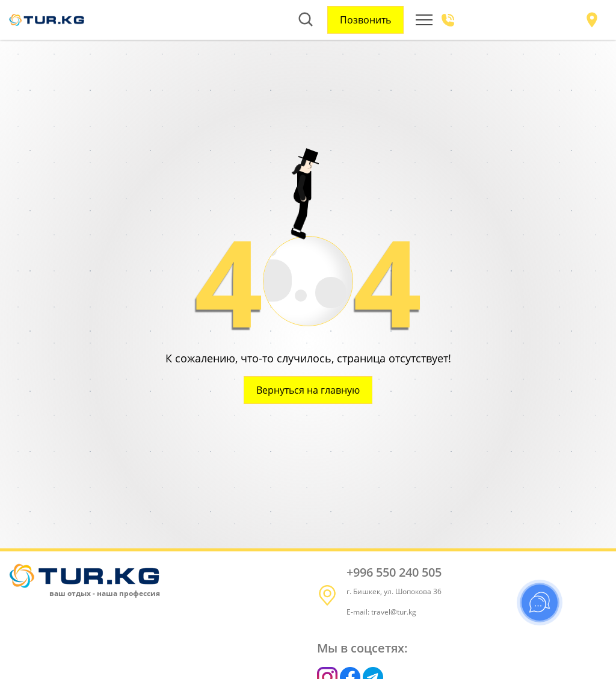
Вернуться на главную (308, 390)
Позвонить (365, 20)
